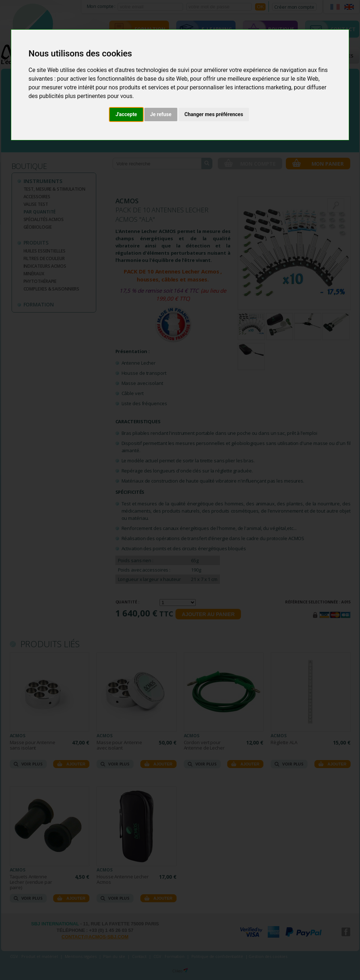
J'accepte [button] (126, 114)
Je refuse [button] (161, 114)
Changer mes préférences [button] (214, 114)
